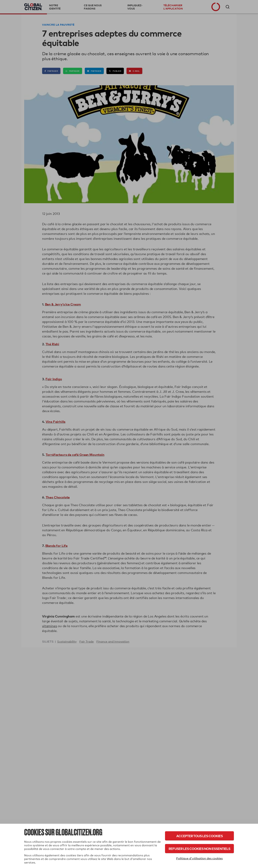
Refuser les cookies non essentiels (199, 849)
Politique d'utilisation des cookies (199, 858)
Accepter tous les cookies (200, 836)
